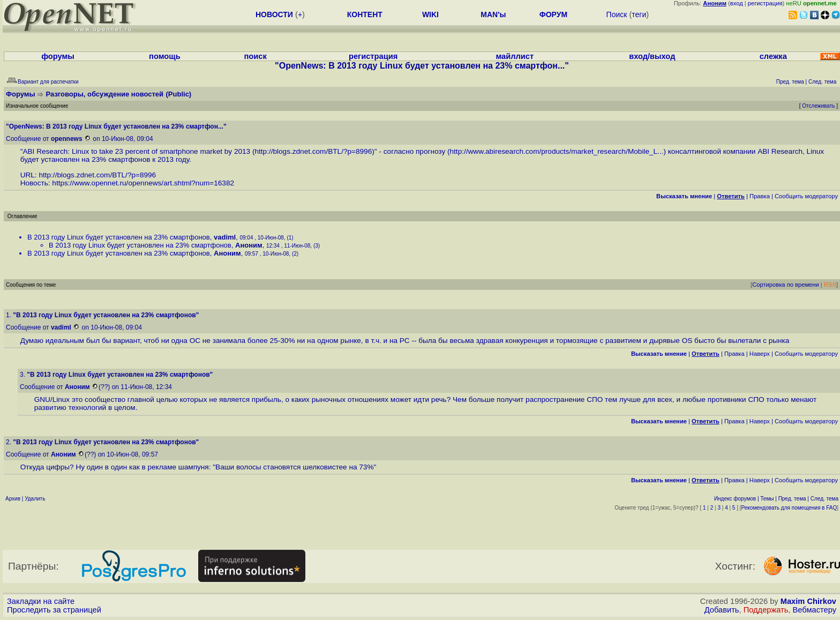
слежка (773, 56)
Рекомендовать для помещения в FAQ (789, 508)
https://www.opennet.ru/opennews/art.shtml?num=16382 (143, 183)
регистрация (765, 3)
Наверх (760, 354)
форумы (58, 56)
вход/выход (652, 56)
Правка (760, 196)
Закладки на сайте (41, 601)
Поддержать (766, 610)
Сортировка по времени (786, 285)
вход (737, 3)
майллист (515, 56)
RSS (830, 285)
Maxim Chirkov (808, 601)
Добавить (722, 610)
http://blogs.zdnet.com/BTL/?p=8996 (313, 151)
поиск (256, 56)
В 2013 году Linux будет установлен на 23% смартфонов (119, 237)
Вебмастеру (815, 610)
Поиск (617, 14)
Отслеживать (818, 106)
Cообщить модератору (806, 196)
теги (639, 14)
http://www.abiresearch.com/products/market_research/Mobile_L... (557, 151)
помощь (165, 56)
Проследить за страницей (54, 610)
